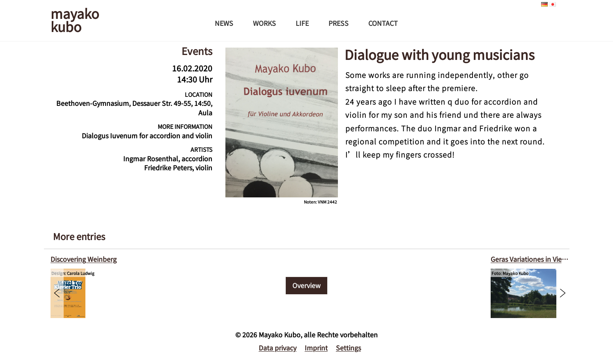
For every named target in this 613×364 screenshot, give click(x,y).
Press (339, 23)
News (224, 23)
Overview (306, 285)
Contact (383, 23)
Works (264, 23)
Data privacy (278, 348)
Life (302, 23)
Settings (348, 348)
